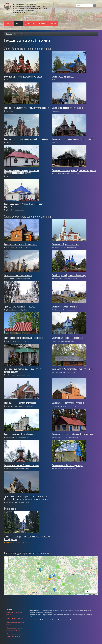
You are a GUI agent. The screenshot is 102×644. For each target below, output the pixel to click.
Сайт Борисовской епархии (14, 618)
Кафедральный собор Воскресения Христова (23, 76)
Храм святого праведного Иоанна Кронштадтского (73, 434)
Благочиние (43, 24)
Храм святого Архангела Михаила (65, 244)
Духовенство (30, 24)
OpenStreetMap (86, 595)
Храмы (19, 24)
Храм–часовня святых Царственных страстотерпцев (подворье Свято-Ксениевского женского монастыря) (26, 498)
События (9, 24)
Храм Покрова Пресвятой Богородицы (68, 403)
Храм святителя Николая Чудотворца (20, 403)
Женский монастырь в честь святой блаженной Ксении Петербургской (27, 538)
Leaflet (77, 595)
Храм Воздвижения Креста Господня (20, 434)
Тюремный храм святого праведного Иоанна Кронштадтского (23, 370)
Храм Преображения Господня (64, 306)
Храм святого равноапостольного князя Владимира (73, 139)
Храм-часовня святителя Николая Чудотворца (24, 338)
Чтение (53, 24)
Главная (9, 34)
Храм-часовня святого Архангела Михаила (22, 465)
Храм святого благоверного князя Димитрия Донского (27, 108)
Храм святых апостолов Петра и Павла (21, 244)
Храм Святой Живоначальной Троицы (67, 108)
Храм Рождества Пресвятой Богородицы (69, 275)
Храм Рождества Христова (63, 76)
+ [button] (7, 558)
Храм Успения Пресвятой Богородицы (68, 338)
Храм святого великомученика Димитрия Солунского (74, 170)
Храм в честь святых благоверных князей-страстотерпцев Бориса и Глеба (22, 171)
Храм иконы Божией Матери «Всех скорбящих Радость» (23, 205)
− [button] (7, 561)
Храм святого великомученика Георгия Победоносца (26, 139)
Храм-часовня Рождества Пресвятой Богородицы (72, 369)
